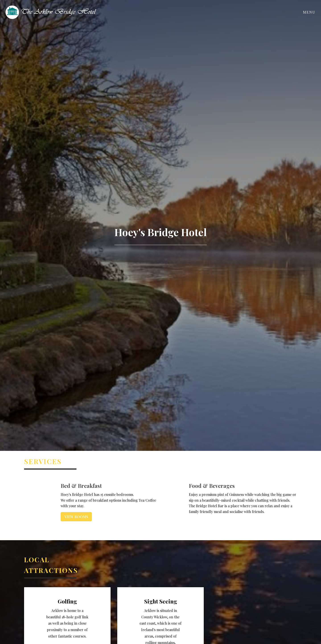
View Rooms (76, 517)
